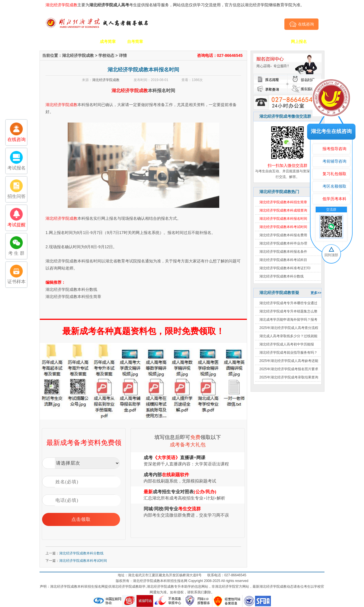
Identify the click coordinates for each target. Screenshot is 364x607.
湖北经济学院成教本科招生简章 (73, 297)
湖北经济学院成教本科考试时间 (83, 561)
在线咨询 (302, 24)
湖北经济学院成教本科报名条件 (283, 252)
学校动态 (106, 55)
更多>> (316, 293)
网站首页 (53, 42)
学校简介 (80, 42)
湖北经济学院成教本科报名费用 (283, 235)
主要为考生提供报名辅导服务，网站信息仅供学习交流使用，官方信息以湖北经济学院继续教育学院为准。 (175, 5)
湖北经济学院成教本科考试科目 (283, 260)
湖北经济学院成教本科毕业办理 (283, 243)
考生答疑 (244, 42)
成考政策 (217, 42)
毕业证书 (272, 42)
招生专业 (162, 42)
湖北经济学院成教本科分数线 (282, 276)
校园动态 (190, 42)
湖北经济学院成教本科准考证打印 (285, 268)
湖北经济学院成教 (78, 55)
